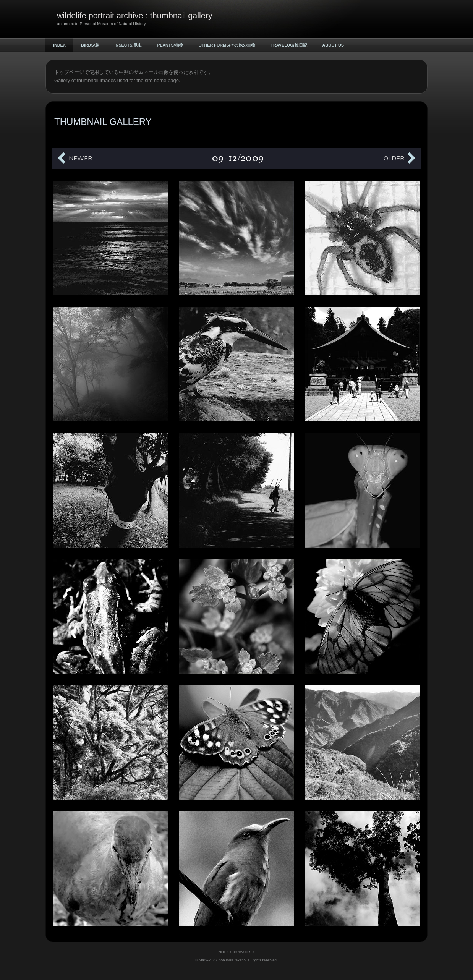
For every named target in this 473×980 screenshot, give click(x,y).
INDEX (59, 45)
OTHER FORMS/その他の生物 (227, 45)
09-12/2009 (242, 952)
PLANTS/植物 (170, 45)
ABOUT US (333, 45)
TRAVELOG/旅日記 (289, 45)
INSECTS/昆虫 (128, 45)
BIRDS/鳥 (90, 45)
